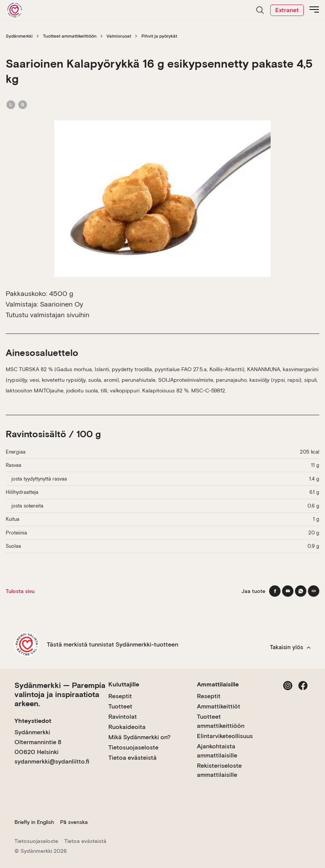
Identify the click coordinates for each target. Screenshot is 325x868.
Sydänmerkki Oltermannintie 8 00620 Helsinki (38, 742)
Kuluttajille (124, 684)
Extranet (287, 10)
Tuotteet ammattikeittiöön (70, 36)
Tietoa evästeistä (132, 758)
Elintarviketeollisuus (225, 736)
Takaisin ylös (290, 647)
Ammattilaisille (218, 684)
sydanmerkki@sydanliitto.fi (52, 761)
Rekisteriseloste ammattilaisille (219, 770)
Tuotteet (120, 706)
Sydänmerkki (19, 36)
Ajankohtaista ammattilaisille (217, 751)
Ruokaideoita (127, 727)
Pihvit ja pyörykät (159, 36)
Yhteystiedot (33, 721)
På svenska (74, 822)
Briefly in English (34, 822)
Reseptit (120, 696)
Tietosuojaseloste (133, 747)
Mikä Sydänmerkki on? (140, 737)
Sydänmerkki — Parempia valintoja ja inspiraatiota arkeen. (60, 694)
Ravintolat (123, 717)
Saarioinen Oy (62, 304)
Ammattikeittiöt (219, 706)
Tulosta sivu (20, 591)
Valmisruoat (119, 36)
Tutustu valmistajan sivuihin (48, 315)
